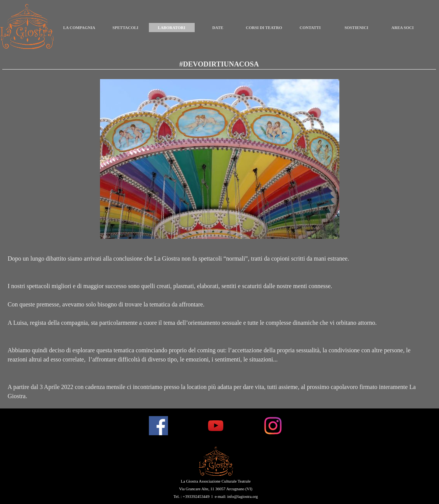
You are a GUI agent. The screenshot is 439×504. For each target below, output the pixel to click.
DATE (218, 28)
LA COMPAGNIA (79, 28)
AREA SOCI (402, 28)
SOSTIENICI (356, 28)
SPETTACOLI (126, 28)
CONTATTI (310, 28)
